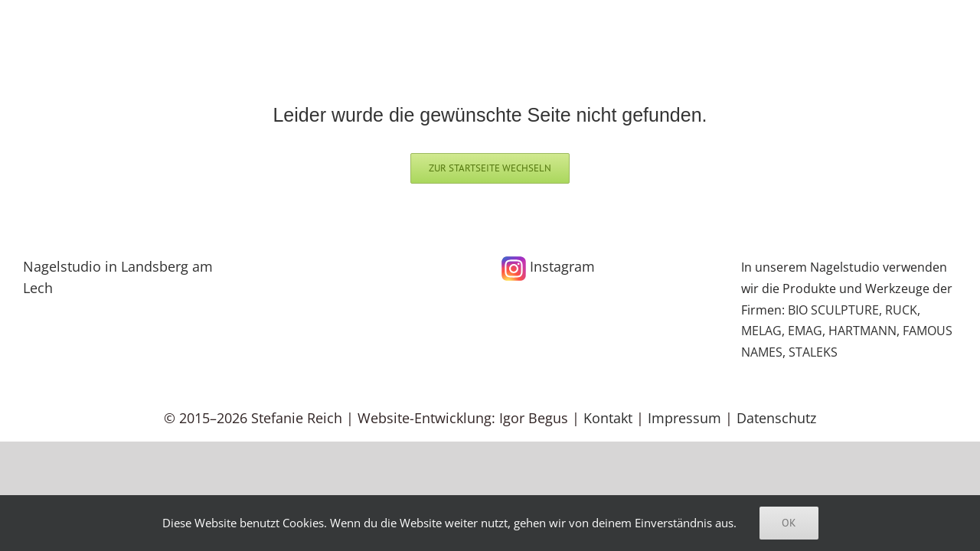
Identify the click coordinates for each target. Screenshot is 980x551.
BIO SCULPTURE (833, 310)
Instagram (548, 266)
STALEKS (813, 352)
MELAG (761, 331)
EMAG (805, 331)
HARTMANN (862, 331)
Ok (789, 523)
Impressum (684, 418)
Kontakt (608, 418)
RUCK (901, 310)
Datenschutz (776, 418)
